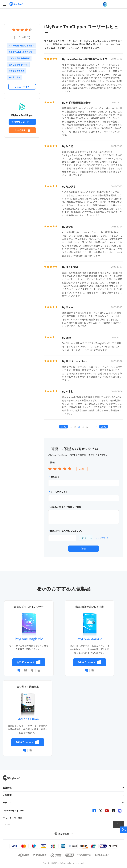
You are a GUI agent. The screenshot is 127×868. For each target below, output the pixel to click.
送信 (84, 548)
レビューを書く (22, 87)
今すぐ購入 (22, 130)
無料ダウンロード (22, 122)
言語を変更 (64, 834)
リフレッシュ (102, 537)
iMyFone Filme (28, 719)
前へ (64, 427)
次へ (104, 427)
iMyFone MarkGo (90, 639)
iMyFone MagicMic (29, 639)
